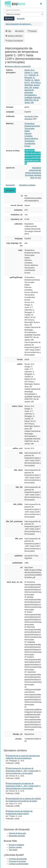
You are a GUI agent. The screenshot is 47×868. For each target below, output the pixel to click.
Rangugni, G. (30, 77)
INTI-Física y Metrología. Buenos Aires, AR (33, 85)
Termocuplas (30, 128)
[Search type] (23, 14)
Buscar (9, 18)
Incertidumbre (30, 143)
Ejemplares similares (27, 185)
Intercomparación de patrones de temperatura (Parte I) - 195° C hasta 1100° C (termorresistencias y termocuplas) (23, 771)
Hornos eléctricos (31, 138)
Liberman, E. (34, 75)
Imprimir (20, 31)
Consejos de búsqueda (18, 859)
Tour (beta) (13, 850)
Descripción (10, 185)
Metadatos (10, 190)
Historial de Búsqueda (17, 833)
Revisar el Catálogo (16, 845)
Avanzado (21, 18)
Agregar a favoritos (15, 36)
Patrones (28, 133)
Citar (10, 31)
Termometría (30, 141)
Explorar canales (15, 847)
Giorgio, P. (29, 72)
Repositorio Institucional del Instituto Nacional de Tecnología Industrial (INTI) (33, 173)
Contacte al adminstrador (19, 864)
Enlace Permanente (15, 40)
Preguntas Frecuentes (17, 861)
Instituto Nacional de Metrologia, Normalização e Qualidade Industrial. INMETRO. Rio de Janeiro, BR (33, 95)
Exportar (33, 31)
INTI (39, 178)
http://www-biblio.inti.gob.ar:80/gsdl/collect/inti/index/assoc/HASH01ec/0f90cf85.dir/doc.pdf (33, 157)
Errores (27, 146)
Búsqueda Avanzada (17, 836)
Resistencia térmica (32, 126)
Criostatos (29, 136)
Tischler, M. (29, 80)
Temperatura (30, 123)
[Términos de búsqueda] (23, 10)
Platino (27, 131)
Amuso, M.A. (30, 70)
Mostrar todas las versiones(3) (18, 66)
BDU (7, 4)
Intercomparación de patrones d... (19, 24)
